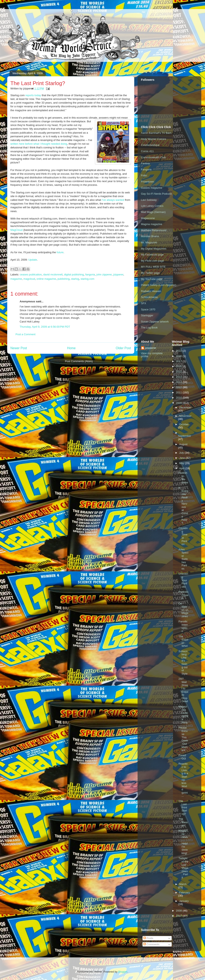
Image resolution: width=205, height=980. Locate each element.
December (185, 407)
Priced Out (182, 757)
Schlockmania (149, 297)
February (184, 893)
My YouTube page (152, 279)
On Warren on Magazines (183, 610)
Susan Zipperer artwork (155, 322)
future (60, 252)
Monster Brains (150, 236)
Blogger (123, 972)
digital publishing (74, 274)
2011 (179, 392)
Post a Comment (26, 334)
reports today (33, 95)
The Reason (183, 822)
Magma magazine (152, 224)
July (182, 453)
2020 (179, 356)
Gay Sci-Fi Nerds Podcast (156, 194)
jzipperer (118, 274)
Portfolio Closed (183, 595)
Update (33, 260)
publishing (64, 279)
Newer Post (19, 348)
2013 (179, 382)
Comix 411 (147, 151)
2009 (179, 403)
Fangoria (146, 169)
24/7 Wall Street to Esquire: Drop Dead (183, 690)
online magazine (46, 279)
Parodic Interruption (183, 626)
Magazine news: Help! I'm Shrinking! (183, 842)
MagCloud (17, 230)
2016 (179, 366)
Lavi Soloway (149, 200)
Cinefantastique (150, 145)
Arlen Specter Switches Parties (183, 559)
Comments (151, 944)
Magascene (148, 218)
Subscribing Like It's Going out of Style (183, 662)
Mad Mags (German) (153, 212)
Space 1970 (148, 309)
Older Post (123, 348)
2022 (179, 351)
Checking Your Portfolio (183, 580)
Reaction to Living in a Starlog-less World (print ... (183, 780)
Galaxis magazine (152, 188)
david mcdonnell (53, 274)
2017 (179, 361)
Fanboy (145, 163)
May (182, 463)
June (182, 458)
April (182, 468)
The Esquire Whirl (183, 641)
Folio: (144, 175)
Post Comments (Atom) (79, 361)
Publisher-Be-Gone (183, 478)
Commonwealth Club (153, 157)
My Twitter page (151, 273)
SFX (144, 303)
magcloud (29, 279)
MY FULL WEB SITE (153, 267)
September (185, 436)
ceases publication (31, 274)
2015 (179, 372)
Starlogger (147, 315)
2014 (179, 377)
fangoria (90, 274)
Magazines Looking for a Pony (183, 715)
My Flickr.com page (153, 261)
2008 (179, 911)
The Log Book (149, 328)
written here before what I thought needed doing (39, 144)
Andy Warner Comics (154, 139)
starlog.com (87, 279)
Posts (148, 938)
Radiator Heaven (151, 291)
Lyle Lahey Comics (152, 206)
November (185, 416)
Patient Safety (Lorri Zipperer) (159, 285)
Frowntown (148, 182)
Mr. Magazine (149, 242)
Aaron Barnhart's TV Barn (156, 133)
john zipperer (104, 274)
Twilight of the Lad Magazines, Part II (183, 868)
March (183, 884)
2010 (179, 398)
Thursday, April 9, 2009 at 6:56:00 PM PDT (45, 327)
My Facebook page (152, 255)
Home (71, 348)
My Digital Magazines (154, 249)
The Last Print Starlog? (183, 807)
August (183, 444)
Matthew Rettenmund (154, 230)
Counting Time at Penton (183, 536)
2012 (179, 387)
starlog (75, 279)
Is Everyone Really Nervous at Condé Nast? (183, 505)
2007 (179, 916)
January (184, 901)
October (184, 424)
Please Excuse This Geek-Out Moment (183, 739)
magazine (16, 279)
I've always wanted (113, 200)
